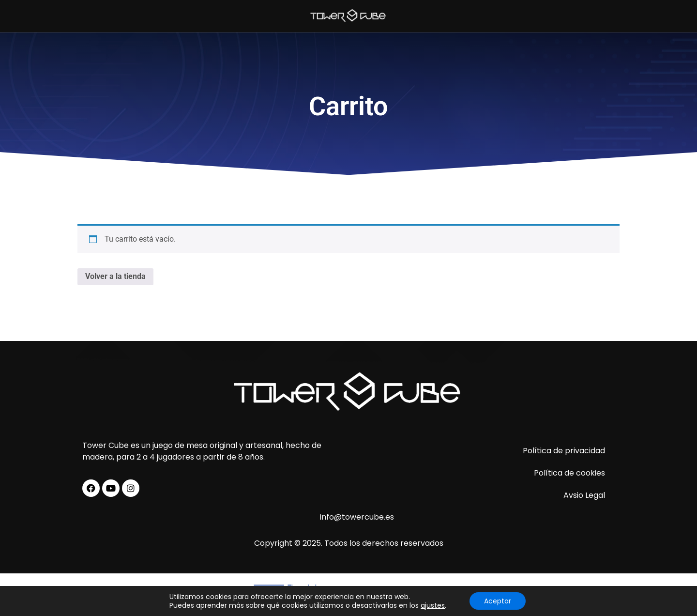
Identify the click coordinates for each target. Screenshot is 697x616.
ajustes (433, 605)
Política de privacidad (564, 451)
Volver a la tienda (115, 276)
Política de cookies (569, 473)
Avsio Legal (584, 495)
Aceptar (498, 601)
